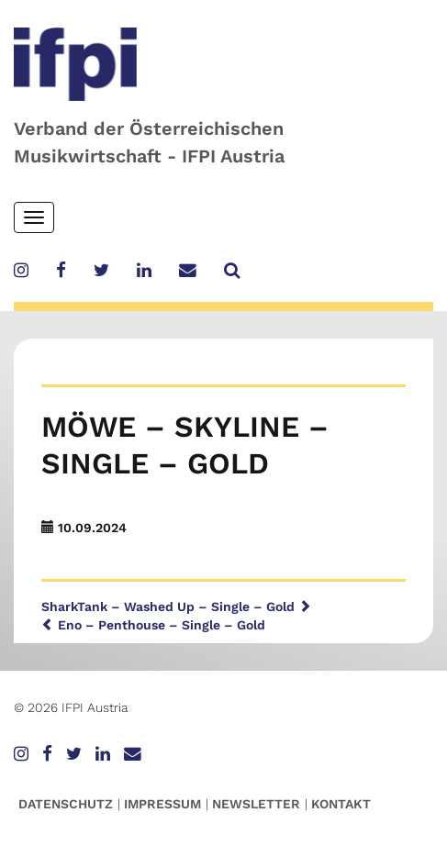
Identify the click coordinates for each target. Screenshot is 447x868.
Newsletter (256, 804)
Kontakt (341, 804)
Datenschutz (66, 804)
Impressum (162, 804)
